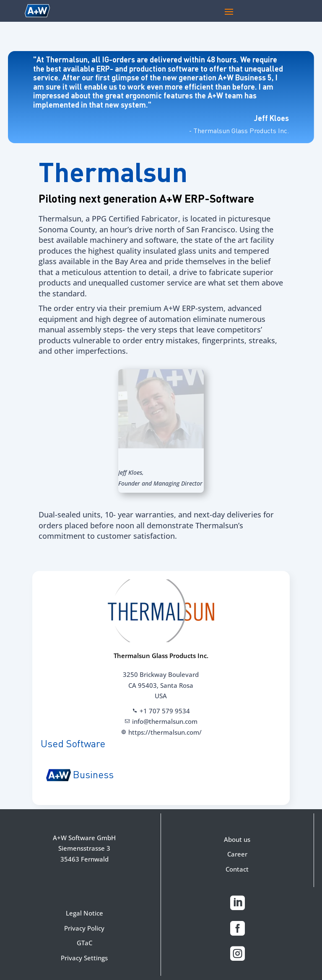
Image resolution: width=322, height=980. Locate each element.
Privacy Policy (84, 928)
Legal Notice (84, 913)
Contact (237, 869)
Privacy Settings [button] (84, 958)
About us (237, 839)
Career (237, 854)
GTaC (84, 943)
